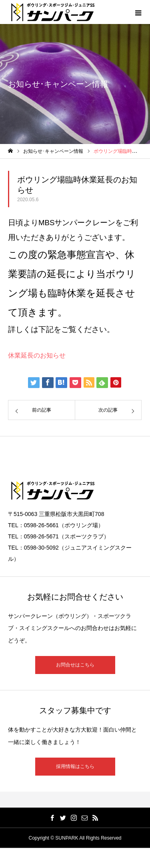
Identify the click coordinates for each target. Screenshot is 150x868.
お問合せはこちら (75, 665)
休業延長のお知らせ (37, 355)
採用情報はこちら (75, 766)
